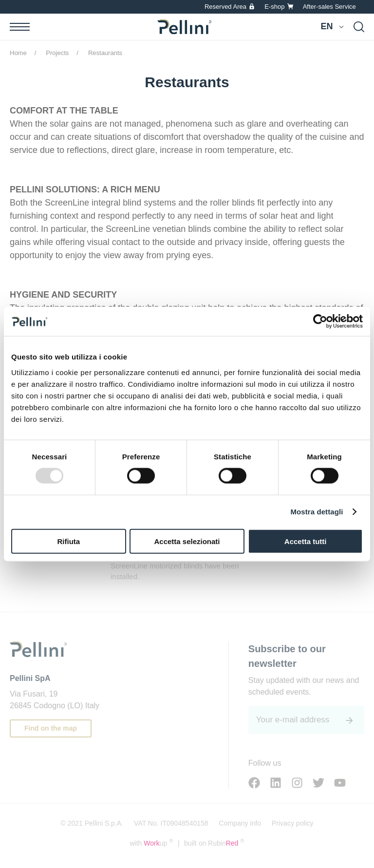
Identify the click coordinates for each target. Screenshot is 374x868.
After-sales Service (329, 7)
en (327, 26)
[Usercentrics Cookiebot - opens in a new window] (320, 321)
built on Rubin (214, 843)
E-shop (274, 7)
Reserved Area (225, 7)
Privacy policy (293, 823)
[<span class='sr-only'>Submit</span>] (350, 720)
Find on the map (51, 728)
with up (151, 843)
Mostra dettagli (317, 512)
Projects (57, 53)
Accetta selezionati (187, 541)
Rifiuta (68, 541)
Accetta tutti (306, 541)
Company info (240, 823)
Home (18, 53)
